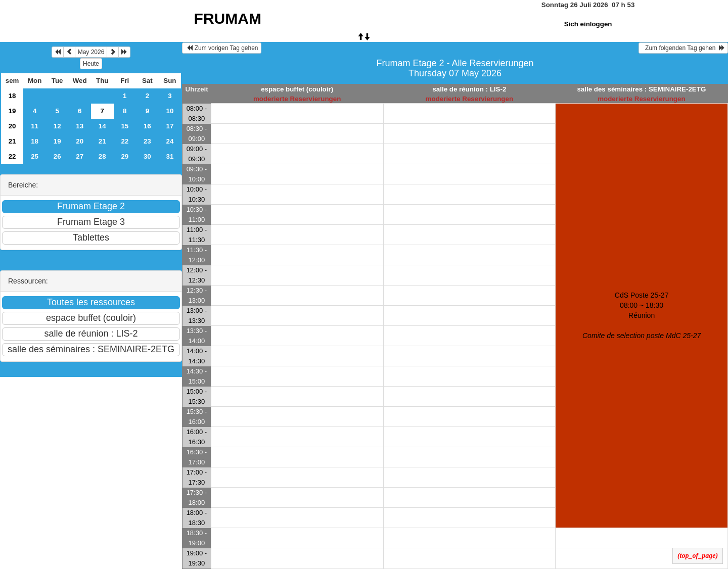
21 (12, 141)
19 (12, 111)
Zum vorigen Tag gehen (222, 48)
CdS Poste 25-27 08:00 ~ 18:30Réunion (642, 315)
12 (57, 126)
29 (125, 156)
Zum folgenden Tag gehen (683, 48)
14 (102, 126)
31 (170, 156)
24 (170, 141)
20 (12, 126)
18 (12, 96)
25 (35, 156)
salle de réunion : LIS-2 (469, 89)
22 (125, 141)
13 (80, 126)
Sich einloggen (588, 24)
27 (80, 156)
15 (125, 126)
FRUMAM (228, 18)
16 (147, 126)
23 (147, 141)
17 (170, 126)
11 (35, 126)
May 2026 (91, 52)
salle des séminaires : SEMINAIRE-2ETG (641, 89)
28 (102, 156)
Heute (91, 64)
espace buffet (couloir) (297, 89)
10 (170, 111)
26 (57, 156)
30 (147, 156)
